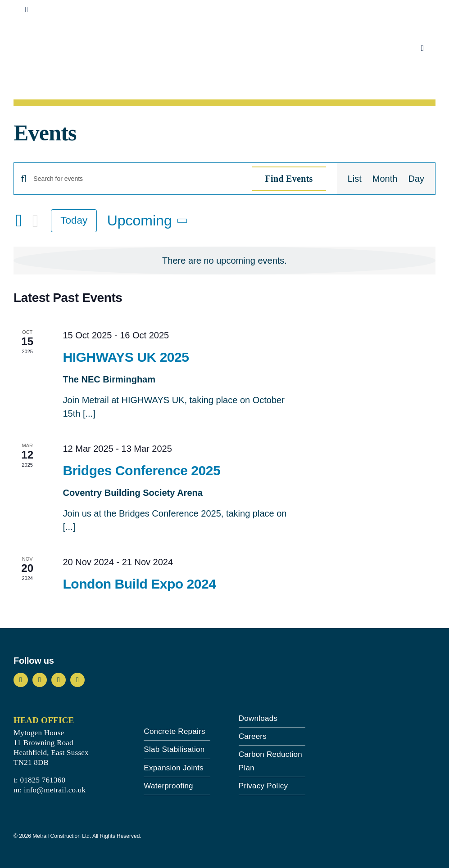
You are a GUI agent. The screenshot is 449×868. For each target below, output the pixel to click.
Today (74, 220)
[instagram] (40, 680)
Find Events (289, 179)
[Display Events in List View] (355, 179)
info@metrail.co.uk (55, 790)
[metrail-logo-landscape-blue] (62, 37)
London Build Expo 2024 (139, 584)
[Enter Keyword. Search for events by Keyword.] (137, 179)
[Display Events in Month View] (385, 179)
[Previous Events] (19, 220)
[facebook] (21, 680)
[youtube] (59, 680)
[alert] (224, 261)
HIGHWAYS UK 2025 (126, 357)
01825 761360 (43, 780)
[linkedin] (77, 680)
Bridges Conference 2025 (141, 470)
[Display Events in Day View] (416, 179)
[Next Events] (36, 221)
